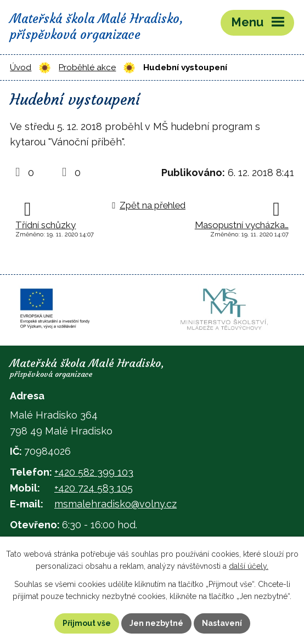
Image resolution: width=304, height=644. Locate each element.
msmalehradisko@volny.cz (116, 504)
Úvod (21, 67)
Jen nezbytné (156, 623)
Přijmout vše (87, 623)
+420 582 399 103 (94, 472)
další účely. (249, 567)
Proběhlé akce (87, 67)
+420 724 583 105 (94, 488)
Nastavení (222, 623)
